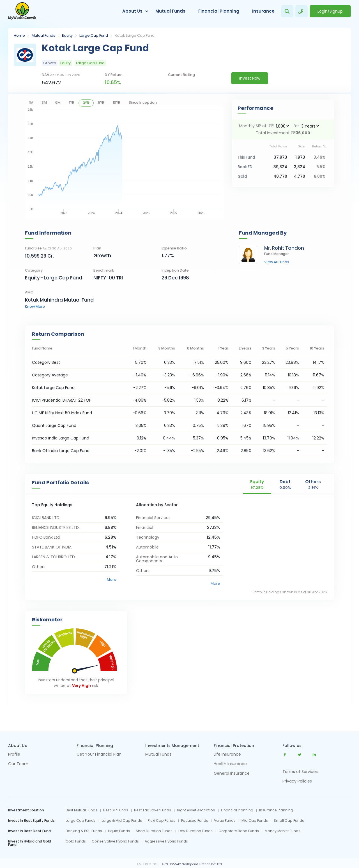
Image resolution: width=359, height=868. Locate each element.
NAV (61, 75)
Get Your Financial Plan (99, 755)
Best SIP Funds (116, 810)
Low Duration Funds (195, 831)
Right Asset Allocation (196, 810)
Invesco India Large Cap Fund (61, 438)
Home (19, 35)
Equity (67, 35)
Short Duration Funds (154, 831)
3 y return (114, 75)
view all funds (277, 262)
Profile (14, 755)
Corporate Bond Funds (239, 831)
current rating (181, 75)
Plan (97, 248)
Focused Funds (195, 821)
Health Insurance (230, 764)
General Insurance (232, 774)
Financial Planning (219, 11)
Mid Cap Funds (255, 821)
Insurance (263, 11)
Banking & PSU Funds (84, 831)
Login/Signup (330, 11)
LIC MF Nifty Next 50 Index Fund (62, 413)
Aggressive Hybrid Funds (166, 841)
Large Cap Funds (81, 821)
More (112, 579)
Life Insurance (227, 755)
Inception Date (175, 270)
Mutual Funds (170, 11)
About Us (132, 11)
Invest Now (250, 78)
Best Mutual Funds (81, 810)
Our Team (18, 764)
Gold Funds (76, 841)
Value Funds (225, 821)
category (34, 270)
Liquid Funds (119, 831)
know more (35, 306)
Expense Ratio (174, 248)
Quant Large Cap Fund (54, 425)
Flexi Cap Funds (162, 821)
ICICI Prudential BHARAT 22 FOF (62, 400)
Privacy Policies (297, 781)
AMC (29, 292)
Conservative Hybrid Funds (115, 841)
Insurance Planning (276, 810)
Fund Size (48, 248)
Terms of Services (300, 772)
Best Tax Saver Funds (153, 810)
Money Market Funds (283, 831)
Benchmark (104, 270)
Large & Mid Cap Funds (122, 821)
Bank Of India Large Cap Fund (61, 451)
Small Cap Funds (289, 821)
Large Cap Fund (94, 35)
